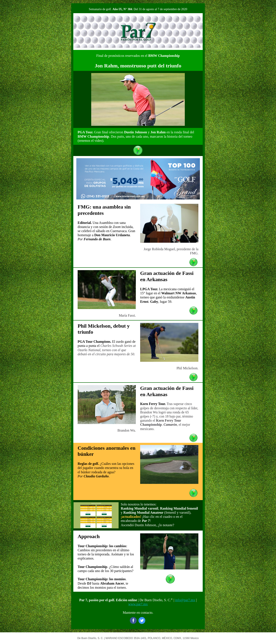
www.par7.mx (138, 604)
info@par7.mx (185, 600)
